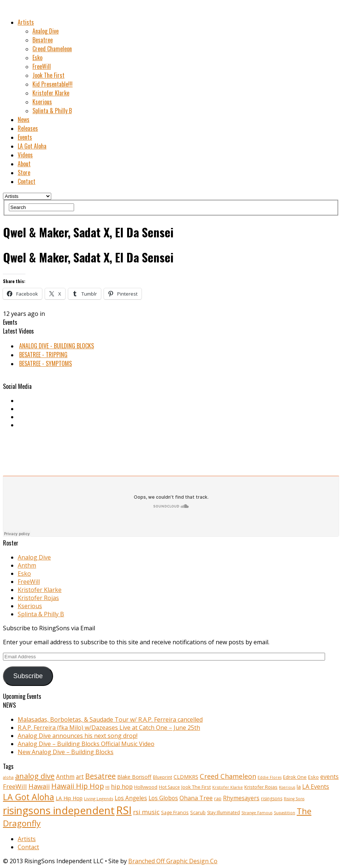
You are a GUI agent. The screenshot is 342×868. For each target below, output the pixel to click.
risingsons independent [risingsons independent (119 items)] (59, 810)
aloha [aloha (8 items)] (8, 777)
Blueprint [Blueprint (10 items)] (163, 777)
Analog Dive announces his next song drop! (78, 736)
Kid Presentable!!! (53, 84)
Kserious (42, 102)
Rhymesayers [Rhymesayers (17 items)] (241, 798)
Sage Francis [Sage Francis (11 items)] (175, 813)
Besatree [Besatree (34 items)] (100, 776)
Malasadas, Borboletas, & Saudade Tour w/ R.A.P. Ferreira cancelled (110, 719)
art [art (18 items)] (80, 777)
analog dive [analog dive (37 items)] (35, 776)
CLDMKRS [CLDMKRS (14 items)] (186, 777)
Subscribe (28, 676)
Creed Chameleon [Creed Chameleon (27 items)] (228, 776)
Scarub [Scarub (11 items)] (198, 813)
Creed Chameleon (52, 49)
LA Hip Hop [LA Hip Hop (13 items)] (69, 798)
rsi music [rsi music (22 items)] (146, 812)
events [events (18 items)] (329, 777)
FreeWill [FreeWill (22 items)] (15, 786)
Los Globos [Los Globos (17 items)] (163, 798)
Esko (37, 57)
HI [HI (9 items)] (107, 787)
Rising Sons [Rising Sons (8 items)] (294, 799)
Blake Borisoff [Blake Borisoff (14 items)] (134, 777)
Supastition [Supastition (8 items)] (285, 813)
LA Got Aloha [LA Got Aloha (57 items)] (29, 797)
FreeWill (42, 66)
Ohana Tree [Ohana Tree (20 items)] (196, 798)
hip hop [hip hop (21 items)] (122, 786)
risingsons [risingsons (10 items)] (272, 799)
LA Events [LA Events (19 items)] (316, 787)
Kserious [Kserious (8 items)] (287, 787)
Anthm (27, 565)
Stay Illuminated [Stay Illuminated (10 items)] (224, 813)
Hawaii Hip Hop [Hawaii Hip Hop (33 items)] (78, 786)
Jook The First (48, 75)
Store (24, 172)
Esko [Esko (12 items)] (313, 777)
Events (25, 137)
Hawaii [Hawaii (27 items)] (39, 786)
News (24, 119)
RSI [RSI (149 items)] (124, 810)
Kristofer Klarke (51, 93)
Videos (25, 155)
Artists (26, 22)
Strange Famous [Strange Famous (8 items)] (257, 813)
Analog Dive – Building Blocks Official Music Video (86, 744)
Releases (28, 128)
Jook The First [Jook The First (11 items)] (196, 787)
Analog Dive (46, 31)
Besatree (43, 40)
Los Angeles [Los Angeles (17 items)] (131, 798)
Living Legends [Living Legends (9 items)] (99, 799)
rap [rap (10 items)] (218, 799)
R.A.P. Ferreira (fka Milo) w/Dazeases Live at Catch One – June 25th (109, 728)
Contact (27, 181)
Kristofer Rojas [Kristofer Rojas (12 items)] (261, 787)
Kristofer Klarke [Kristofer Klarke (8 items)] (228, 787)
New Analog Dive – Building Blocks (66, 752)
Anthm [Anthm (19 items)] (65, 777)
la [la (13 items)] (299, 787)
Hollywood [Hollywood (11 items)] (146, 787)
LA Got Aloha (32, 146)
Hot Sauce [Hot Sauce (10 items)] (169, 787)
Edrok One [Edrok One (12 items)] (295, 777)
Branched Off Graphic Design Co (173, 861)
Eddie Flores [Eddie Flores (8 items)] (270, 777)
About (24, 164)
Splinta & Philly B (52, 111)
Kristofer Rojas (38, 598)
